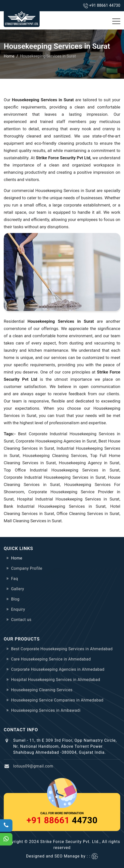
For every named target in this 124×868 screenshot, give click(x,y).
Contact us (21, 620)
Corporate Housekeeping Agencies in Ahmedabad (58, 669)
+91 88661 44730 (105, 5)
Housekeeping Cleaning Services (42, 690)
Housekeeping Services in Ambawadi (46, 710)
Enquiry (18, 609)
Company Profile (27, 568)
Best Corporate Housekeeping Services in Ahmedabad (62, 649)
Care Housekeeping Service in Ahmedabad (51, 659)
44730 (62, 820)
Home (9, 56)
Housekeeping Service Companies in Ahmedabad (57, 700)
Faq (14, 579)
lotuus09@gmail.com (33, 766)
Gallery (18, 589)
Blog (15, 599)
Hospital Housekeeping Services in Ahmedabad (56, 680)
